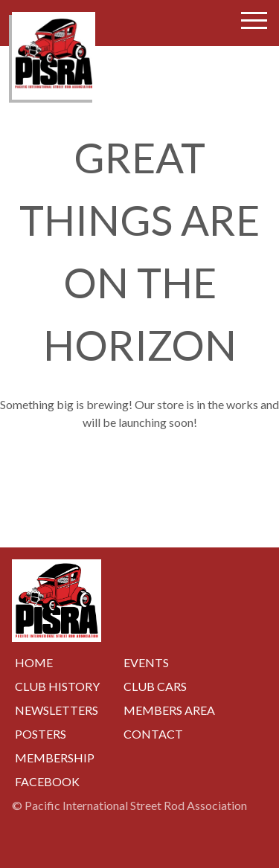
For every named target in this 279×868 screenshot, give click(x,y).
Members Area (169, 710)
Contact (153, 734)
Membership (55, 758)
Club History (57, 686)
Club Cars (155, 686)
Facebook (47, 781)
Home (34, 662)
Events (146, 662)
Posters (41, 734)
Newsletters (57, 710)
